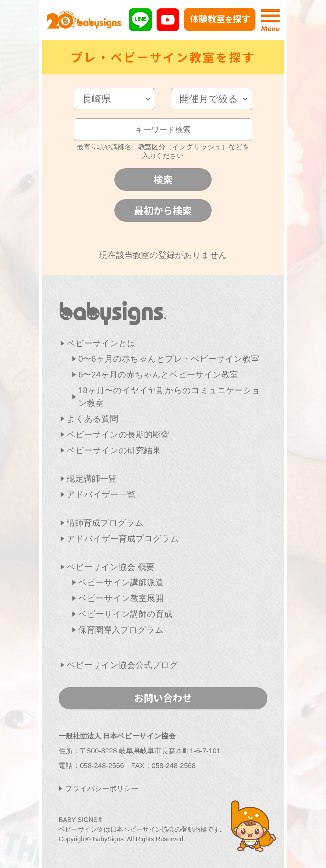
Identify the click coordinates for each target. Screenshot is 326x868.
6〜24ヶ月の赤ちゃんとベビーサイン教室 (158, 375)
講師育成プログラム (105, 523)
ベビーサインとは (101, 343)
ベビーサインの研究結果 (114, 450)
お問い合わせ (163, 697)
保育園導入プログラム (121, 630)
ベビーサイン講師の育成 (125, 614)
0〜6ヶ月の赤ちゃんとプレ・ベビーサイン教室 (169, 359)
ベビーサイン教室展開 (121, 598)
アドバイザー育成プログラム (123, 539)
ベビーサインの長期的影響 (118, 434)
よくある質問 (92, 419)
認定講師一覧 (92, 479)
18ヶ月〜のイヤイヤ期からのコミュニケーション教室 (169, 397)
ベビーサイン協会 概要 (110, 567)
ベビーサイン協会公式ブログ (122, 665)
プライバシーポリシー (102, 789)
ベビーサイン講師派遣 (121, 582)
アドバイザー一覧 (101, 494)
